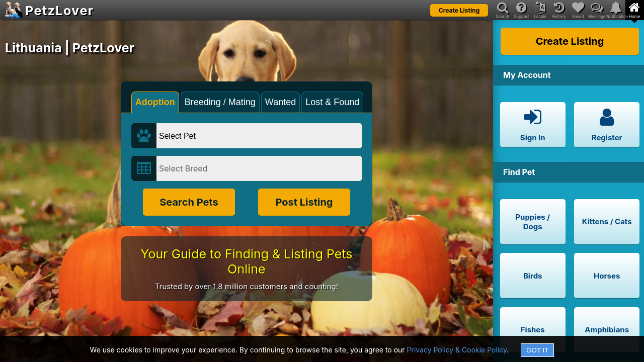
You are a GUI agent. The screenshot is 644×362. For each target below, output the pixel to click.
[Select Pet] (259, 136)
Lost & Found (332, 102)
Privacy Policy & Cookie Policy (457, 350)
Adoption (155, 102)
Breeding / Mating (220, 102)
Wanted (280, 102)
